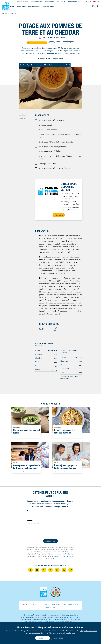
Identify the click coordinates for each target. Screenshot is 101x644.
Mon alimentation (51, 607)
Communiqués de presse (74, 2)
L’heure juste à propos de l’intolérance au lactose (66, 467)
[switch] (53, 65)
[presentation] (50, 532)
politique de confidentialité (63, 556)
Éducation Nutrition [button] (48, 7)
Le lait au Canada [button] (19, 7)
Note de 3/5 (43, 38)
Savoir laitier (56, 604)
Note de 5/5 (48, 38)
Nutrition (22, 122)
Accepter (43, 638)
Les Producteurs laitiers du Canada (6, 6)
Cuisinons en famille (71, 604)
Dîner (58, 43)
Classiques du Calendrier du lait (37, 43)
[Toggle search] (98, 7)
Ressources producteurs (36, 2)
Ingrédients (22, 115)
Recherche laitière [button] (64, 7)
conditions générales (68, 633)
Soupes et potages (68, 43)
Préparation (22, 118)
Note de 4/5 (45, 38)
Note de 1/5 (37, 38)
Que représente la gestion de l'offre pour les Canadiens (26, 467)
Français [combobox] (87, 2)
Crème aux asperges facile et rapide (27, 431)
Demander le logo (49, 2)
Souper (52, 43)
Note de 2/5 (40, 38)
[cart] (93, 7)
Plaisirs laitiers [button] (34, 7)
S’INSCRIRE (59, 215)
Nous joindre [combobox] (60, 2)
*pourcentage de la (69, 377)
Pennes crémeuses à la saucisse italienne (65, 431)
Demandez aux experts (23, 2)
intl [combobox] (96, 2)
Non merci (58, 638)
